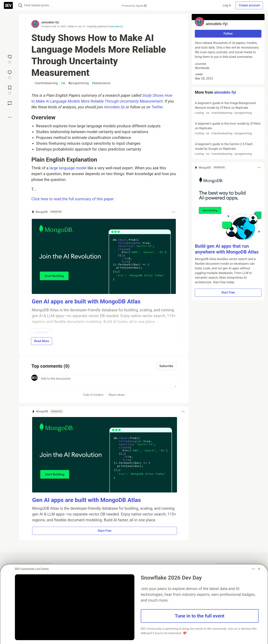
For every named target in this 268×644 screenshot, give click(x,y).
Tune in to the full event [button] (200, 616)
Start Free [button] (105, 531)
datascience (101, 83)
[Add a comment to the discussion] (108, 381)
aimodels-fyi (50, 22)
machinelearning (45, 83)
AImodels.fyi (114, 107)
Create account (249, 5)
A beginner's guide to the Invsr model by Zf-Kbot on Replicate (228, 129)
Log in (227, 5)
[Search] (20, 6)
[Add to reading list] (10, 90)
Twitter (157, 107)
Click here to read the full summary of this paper (73, 199)
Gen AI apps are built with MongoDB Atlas (86, 301)
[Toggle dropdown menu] (174, 212)
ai (63, 83)
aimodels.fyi (116, 27)
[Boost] (10, 103)
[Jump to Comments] (10, 74)
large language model (68, 168)
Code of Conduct (93, 395)
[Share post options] (10, 117)
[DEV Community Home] (8, 5)
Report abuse (117, 395)
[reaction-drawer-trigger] (10, 59)
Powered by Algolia (134, 6)
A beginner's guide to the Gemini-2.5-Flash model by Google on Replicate (228, 149)
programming (79, 83)
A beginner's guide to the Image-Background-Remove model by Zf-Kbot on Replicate (228, 108)
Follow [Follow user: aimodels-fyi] (228, 34)
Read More (42, 341)
